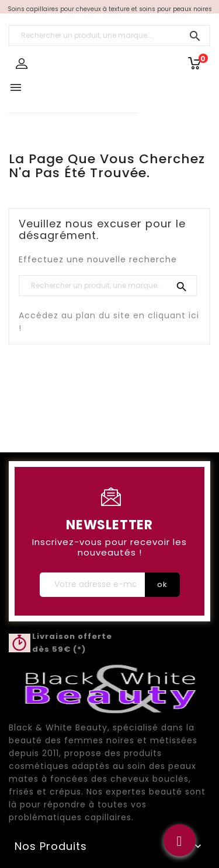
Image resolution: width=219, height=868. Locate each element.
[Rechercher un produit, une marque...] (109, 36)
